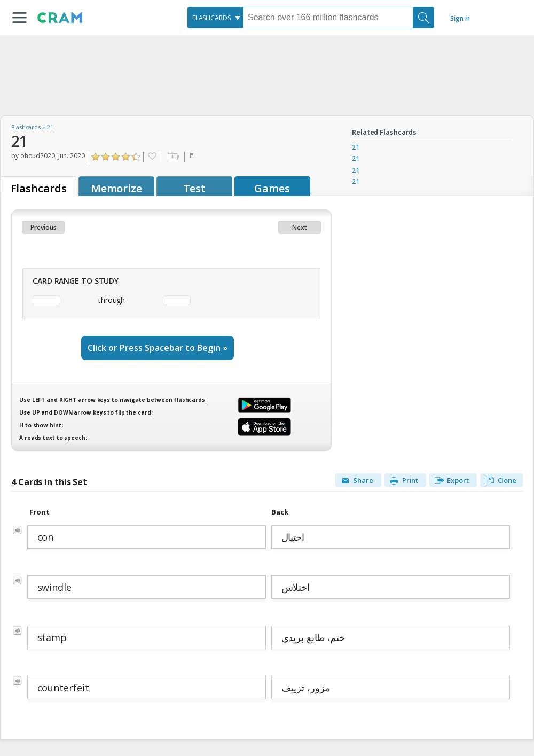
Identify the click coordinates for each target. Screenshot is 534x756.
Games (272, 188)
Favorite (152, 157)
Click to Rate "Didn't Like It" (106, 157)
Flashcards (26, 127)
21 (356, 147)
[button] (19, 18)
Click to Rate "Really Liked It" (126, 157)
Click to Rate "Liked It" (116, 157)
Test (195, 188)
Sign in (460, 18)
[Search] (423, 18)
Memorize (116, 188)
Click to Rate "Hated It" (96, 157)
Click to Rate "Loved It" (136, 157)
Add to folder (172, 157)
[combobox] (215, 18)
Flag (193, 157)
